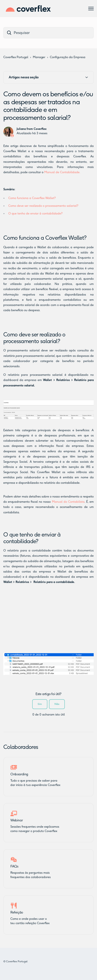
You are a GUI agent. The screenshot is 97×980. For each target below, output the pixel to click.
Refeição (17, 912)
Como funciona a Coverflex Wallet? (32, 198)
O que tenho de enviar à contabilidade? (35, 214)
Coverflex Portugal (16, 57)
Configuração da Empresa (68, 57)
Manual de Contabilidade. (62, 172)
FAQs (14, 866)
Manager (39, 57)
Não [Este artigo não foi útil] (57, 704)
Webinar (17, 820)
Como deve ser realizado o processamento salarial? (43, 206)
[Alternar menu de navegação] (91, 9)
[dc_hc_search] (48, 33)
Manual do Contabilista (68, 502)
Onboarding (19, 774)
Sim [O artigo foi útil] (40, 704)
